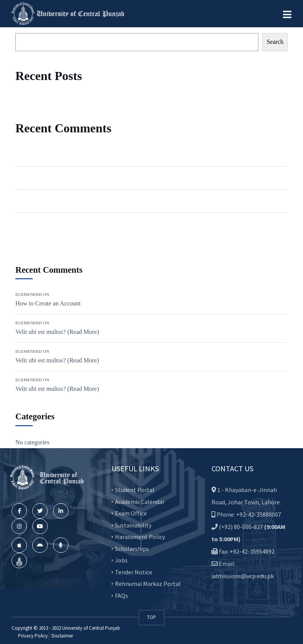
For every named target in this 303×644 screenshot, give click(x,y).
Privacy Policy (33, 636)
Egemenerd (29, 155)
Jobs (121, 560)
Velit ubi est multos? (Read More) (94, 178)
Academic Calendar (140, 501)
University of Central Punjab (91, 628)
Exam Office (131, 513)
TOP (151, 617)
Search (275, 42)
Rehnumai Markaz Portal (148, 584)
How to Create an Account (85, 155)
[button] (287, 15)
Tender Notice (134, 572)
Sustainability (133, 525)
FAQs (122, 595)
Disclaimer (62, 636)
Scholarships (132, 548)
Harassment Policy (140, 537)
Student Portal (135, 490)
